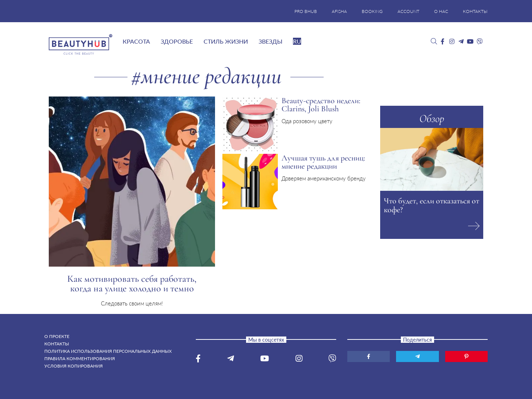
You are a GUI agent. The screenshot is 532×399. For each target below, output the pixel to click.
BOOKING (372, 11)
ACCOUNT (408, 11)
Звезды (270, 41)
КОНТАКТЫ (475, 11)
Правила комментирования (80, 359)
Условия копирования (74, 366)
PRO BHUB (306, 11)
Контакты (57, 344)
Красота (136, 41)
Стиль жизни (226, 41)
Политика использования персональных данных (108, 351)
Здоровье (177, 41)
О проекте (57, 336)
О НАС (441, 11)
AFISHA (339, 11)
